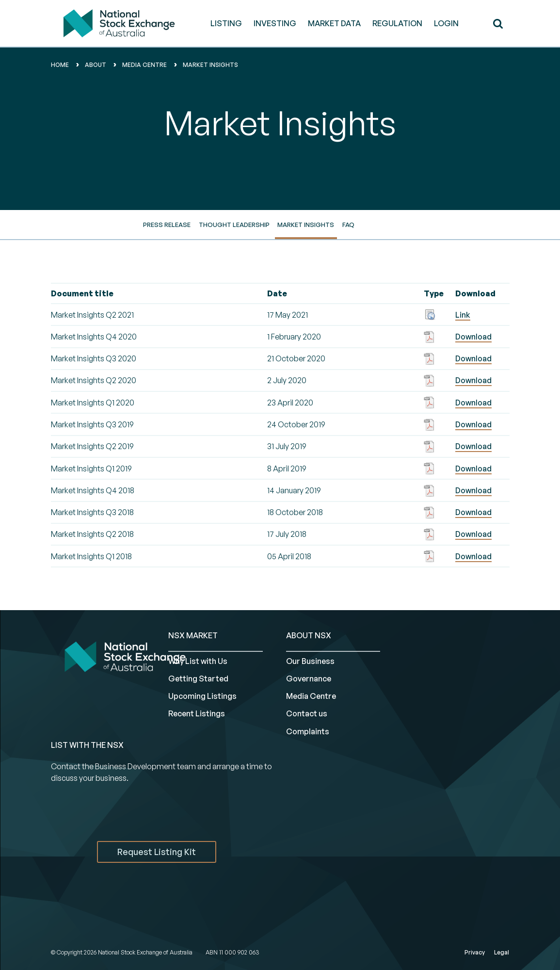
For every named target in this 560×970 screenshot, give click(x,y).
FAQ (348, 225)
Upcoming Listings (202, 696)
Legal (502, 952)
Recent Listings (197, 713)
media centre (144, 65)
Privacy (475, 952)
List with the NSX (87, 745)
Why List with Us (198, 661)
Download (473, 337)
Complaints (308, 731)
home (60, 65)
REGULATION (397, 23)
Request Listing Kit (157, 852)
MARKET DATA (334, 23)
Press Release (167, 225)
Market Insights (306, 225)
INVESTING (275, 23)
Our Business (310, 661)
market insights (210, 65)
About (96, 65)
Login (446, 23)
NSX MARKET (193, 635)
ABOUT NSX (309, 635)
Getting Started (198, 679)
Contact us (307, 713)
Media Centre (311, 696)
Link (463, 315)
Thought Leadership (234, 225)
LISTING (226, 23)
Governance (309, 679)
